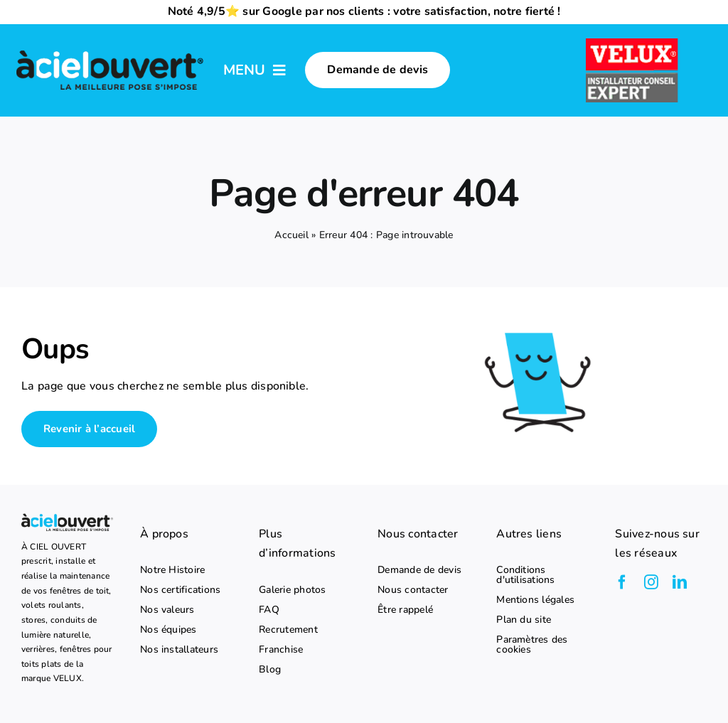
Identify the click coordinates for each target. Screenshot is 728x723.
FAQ (269, 610)
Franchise (281, 650)
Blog (270, 670)
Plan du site (524, 620)
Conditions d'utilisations (525, 575)
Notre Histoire (172, 570)
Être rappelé (405, 610)
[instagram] (651, 582)
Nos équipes (168, 630)
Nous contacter (413, 590)
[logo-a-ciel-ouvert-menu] (109, 51)
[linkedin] (680, 582)
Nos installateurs (179, 650)
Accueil (291, 235)
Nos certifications (180, 590)
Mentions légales (535, 600)
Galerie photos (292, 590)
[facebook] (622, 582)
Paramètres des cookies (532, 645)
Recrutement (288, 630)
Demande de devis (419, 570)
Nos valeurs (167, 610)
